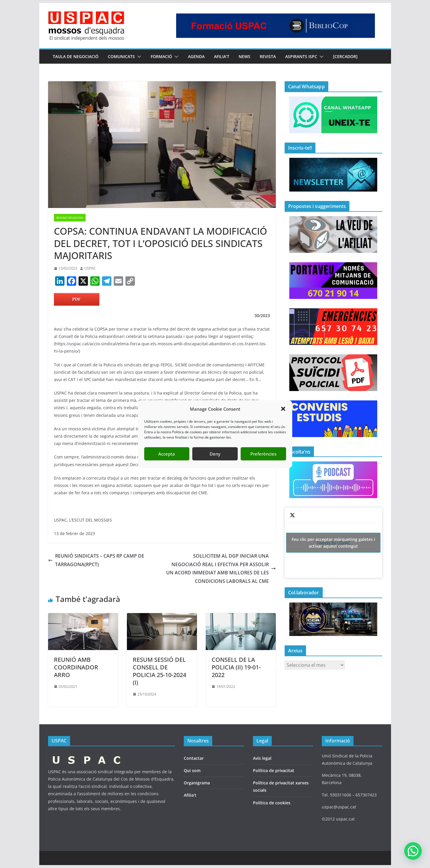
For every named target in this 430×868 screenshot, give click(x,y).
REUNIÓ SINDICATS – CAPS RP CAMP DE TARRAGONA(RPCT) (96, 560)
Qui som (192, 770)
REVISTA (268, 56)
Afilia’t (190, 795)
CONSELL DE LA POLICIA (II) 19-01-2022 (236, 667)
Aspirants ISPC (301, 56)
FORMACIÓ (161, 56)
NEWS (244, 56)
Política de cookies (272, 803)
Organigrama (197, 783)
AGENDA (196, 56)
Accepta (167, 454)
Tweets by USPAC (333, 543)
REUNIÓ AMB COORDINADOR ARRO (76, 667)
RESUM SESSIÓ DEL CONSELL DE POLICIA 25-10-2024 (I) (159, 671)
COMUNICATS (121, 56)
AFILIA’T (222, 56)
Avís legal (262, 758)
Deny (215, 454)
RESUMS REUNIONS (70, 218)
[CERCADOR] (345, 56)
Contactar (194, 758)
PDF (76, 299)
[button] (283, 409)
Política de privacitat (274, 770)
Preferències (263, 454)
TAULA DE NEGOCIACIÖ (76, 56)
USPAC (90, 268)
